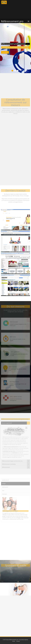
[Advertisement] (21, 9)
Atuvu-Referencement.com (12, 640)
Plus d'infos (5, 52)
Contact (18, 641)
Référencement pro (12, 21)
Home (14, 641)
